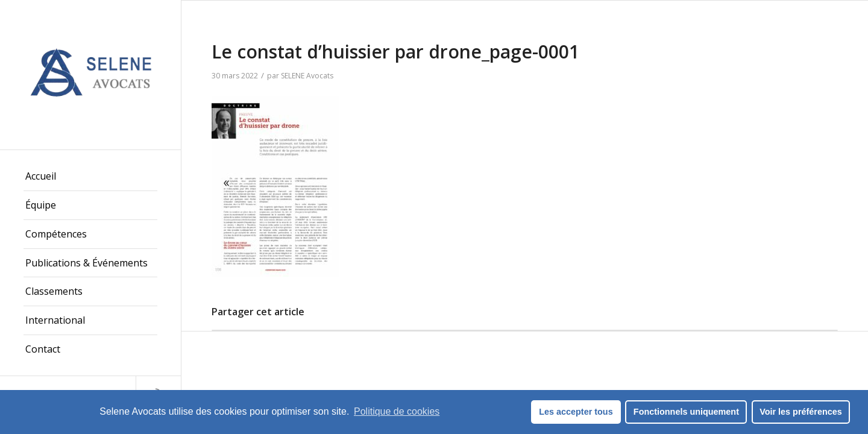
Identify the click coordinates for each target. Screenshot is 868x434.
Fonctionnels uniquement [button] (686, 412)
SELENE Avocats (307, 76)
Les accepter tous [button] (576, 412)
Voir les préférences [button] (801, 412)
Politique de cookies (397, 411)
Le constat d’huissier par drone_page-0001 (395, 52)
